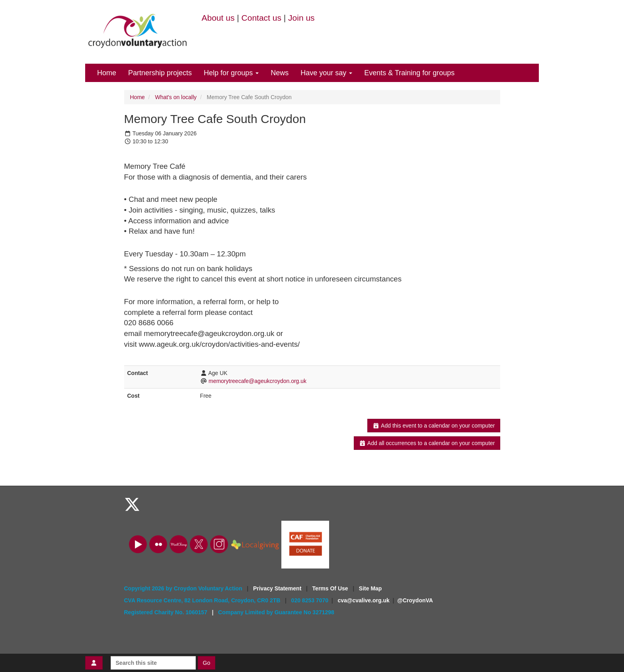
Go (207, 663)
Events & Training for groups (409, 73)
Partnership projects (160, 73)
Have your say (326, 73)
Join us (301, 18)
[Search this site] (153, 663)
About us (218, 18)
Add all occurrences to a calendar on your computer (427, 443)
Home (107, 73)
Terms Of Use (331, 588)
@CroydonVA (415, 600)
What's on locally (176, 97)
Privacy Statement (278, 588)
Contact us (261, 18)
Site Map (370, 588)
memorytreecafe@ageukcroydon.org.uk (257, 381)
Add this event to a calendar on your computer (434, 426)
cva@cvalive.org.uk (363, 600)
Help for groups (231, 73)
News (280, 73)
